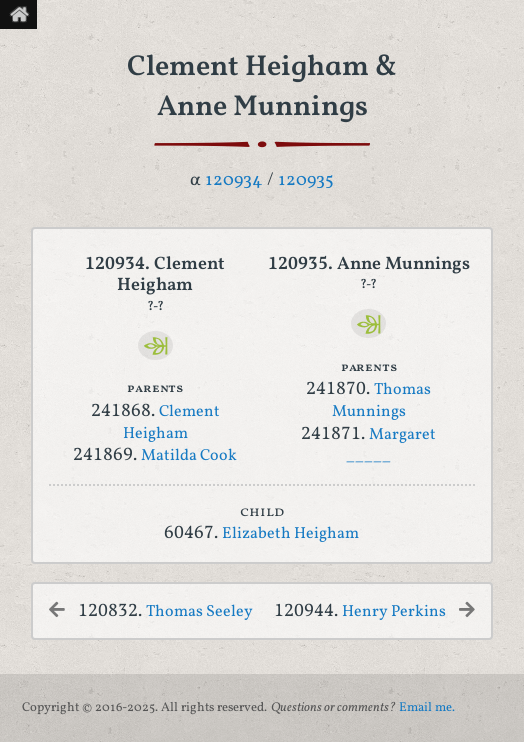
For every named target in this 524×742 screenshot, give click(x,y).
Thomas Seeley (199, 612)
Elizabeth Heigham (290, 534)
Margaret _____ (391, 446)
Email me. (427, 708)
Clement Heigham (171, 423)
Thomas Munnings (382, 401)
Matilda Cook (189, 456)
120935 (306, 180)
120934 (234, 180)
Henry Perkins (394, 612)
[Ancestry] (155, 345)
